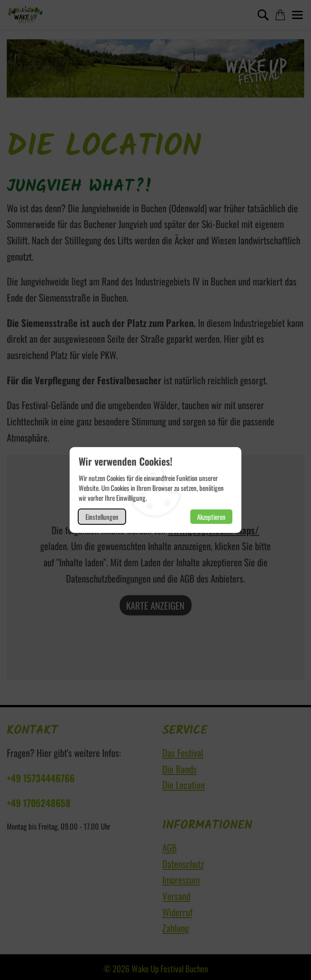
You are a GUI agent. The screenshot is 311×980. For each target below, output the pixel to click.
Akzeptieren (211, 517)
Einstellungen (102, 517)
